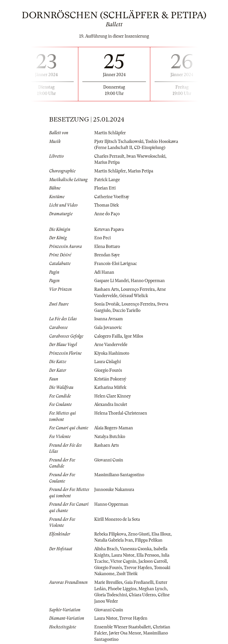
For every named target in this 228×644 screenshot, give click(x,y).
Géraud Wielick (134, 296)
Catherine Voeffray (112, 197)
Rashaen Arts (106, 289)
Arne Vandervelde (111, 345)
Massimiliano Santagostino (119, 475)
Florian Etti (105, 188)
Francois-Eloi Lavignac (116, 264)
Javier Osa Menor (125, 633)
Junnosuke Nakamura (114, 490)
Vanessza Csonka (136, 549)
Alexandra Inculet (111, 404)
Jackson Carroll (153, 561)
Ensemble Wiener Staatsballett (123, 627)
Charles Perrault (109, 156)
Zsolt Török (127, 574)
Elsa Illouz (161, 534)
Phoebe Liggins (122, 589)
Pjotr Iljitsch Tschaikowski (119, 141)
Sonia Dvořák (107, 304)
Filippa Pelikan (149, 540)
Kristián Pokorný (110, 379)
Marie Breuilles (108, 582)
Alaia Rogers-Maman (114, 428)
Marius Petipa (107, 162)
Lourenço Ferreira (138, 289)
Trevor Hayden (138, 568)
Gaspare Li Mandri (111, 281)
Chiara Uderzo (142, 595)
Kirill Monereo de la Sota (117, 519)
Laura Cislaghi (107, 362)
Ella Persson (148, 555)
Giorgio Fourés (108, 370)
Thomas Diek (106, 205)
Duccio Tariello (126, 310)
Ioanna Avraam (109, 319)
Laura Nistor (123, 555)
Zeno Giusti (139, 534)
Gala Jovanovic (108, 327)
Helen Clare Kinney (113, 396)
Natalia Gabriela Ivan (114, 540)
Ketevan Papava (109, 229)
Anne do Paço (107, 214)
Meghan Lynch (153, 589)
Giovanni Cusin (109, 460)
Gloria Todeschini (111, 595)
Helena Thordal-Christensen (121, 413)
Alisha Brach (106, 549)
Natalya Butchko (110, 437)
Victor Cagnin (123, 561)
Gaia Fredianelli (139, 582)
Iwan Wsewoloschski (146, 156)
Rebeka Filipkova (110, 534)
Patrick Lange (107, 180)
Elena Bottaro (107, 246)
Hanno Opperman (148, 281)
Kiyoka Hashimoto (112, 353)
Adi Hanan (104, 272)
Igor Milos (134, 336)
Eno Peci (102, 238)
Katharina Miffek (110, 387)
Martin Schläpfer (110, 133)
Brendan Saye (107, 255)
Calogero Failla (108, 336)
